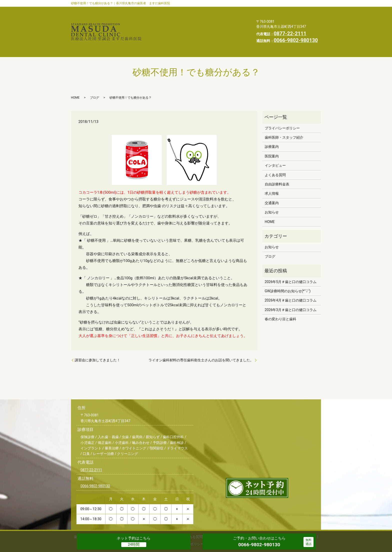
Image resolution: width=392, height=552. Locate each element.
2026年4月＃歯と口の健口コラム (291, 281)
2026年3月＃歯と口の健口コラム (291, 291)
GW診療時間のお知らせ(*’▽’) (288, 272)
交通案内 (157, 26)
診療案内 (209, 10)
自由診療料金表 (229, 18)
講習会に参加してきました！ (97, 341)
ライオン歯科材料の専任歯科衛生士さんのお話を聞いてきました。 (201, 341)
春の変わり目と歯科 (280, 300)
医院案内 (235, 10)
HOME (155, 34)
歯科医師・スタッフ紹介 (171, 10)
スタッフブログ (214, 26)
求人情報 (227, 34)
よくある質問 (194, 18)
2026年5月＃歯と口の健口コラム (291, 262)
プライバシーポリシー (190, 34)
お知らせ (183, 26)
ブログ (94, 79)
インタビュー (161, 18)
